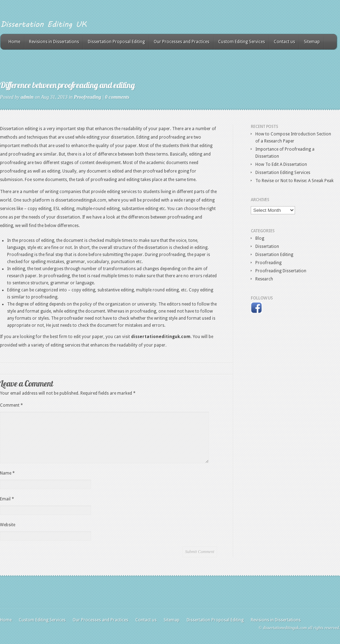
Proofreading (88, 97)
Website (8, 525)
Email (7, 499)
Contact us (284, 42)
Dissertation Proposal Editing (116, 42)
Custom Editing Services (242, 42)
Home (14, 42)
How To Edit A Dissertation (281, 164)
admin (27, 97)
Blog (260, 238)
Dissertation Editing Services (283, 173)
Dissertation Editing (274, 255)
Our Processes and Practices (182, 42)
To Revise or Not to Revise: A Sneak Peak (294, 181)
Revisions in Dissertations (54, 42)
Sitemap (312, 42)
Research (264, 279)
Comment (12, 405)
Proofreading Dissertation (281, 271)
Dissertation (267, 246)
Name (7, 473)
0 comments (117, 97)
